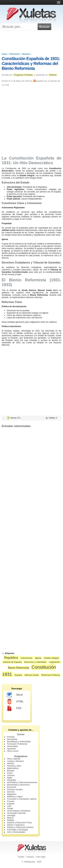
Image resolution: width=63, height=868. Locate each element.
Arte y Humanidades (16, 832)
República (11, 658)
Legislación (55, 662)
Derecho (11, 792)
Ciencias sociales (15, 790)
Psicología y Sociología (17, 830)
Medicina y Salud (15, 797)
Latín (9, 806)
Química (11, 775)
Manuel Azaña (32, 675)
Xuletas (21, 857)
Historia (26, 54)
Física (10, 773)
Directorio (15, 54)
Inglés (10, 778)
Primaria (11, 737)
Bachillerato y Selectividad (19, 742)
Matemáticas (13, 768)
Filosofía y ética (14, 766)
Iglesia (38, 658)
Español (11, 804)
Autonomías (26, 658)
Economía (12, 787)
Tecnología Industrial (16, 813)
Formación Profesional (17, 744)
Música (10, 818)
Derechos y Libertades (35, 662)
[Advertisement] (32, 42)
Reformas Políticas (51, 675)
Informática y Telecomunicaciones (22, 782)
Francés (11, 801)
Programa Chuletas (23, 75)
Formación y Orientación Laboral (22, 799)
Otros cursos (13, 751)
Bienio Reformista (19, 668)
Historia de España (12, 662)
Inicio (5, 54)
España (18, 675)
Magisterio (12, 794)
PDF (14, 708)
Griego (10, 808)
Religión (11, 820)
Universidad (12, 746)
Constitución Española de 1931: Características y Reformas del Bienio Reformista (31, 63)
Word (15, 695)
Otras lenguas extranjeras (19, 811)
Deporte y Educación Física (19, 823)
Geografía (12, 780)
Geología (11, 816)
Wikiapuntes (30, 862)
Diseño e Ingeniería (16, 825)
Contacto (30, 857)
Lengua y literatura (15, 761)
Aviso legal (40, 857)
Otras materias (14, 759)
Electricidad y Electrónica (18, 785)
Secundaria (12, 739)
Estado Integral (51, 658)
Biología (11, 771)
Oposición (12, 749)
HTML (15, 702)
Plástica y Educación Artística (20, 827)
